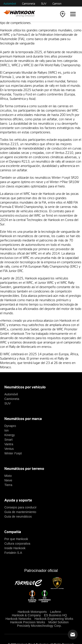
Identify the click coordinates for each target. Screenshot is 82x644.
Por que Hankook (16, 539)
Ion (6, 430)
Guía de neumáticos (18, 517)
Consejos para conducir (20, 507)
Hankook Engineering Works (54, 619)
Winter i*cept (13, 453)
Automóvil (10, 3)
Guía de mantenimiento (20, 512)
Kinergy (10, 435)
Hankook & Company (26, 615)
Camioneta (29, 3)
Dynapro (10, 426)
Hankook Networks (18, 619)
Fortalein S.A (13, 553)
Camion (57, 3)
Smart (8, 440)
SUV (44, 3)
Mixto (8, 476)
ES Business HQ (56, 615)
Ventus (9, 449)
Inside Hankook (15, 548)
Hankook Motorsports (32, 612)
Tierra (8, 485)
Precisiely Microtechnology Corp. (39, 626)
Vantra (9, 444)
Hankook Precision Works (28, 622)
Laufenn (56, 612)
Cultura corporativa (17, 544)
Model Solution (58, 622)
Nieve (8, 480)
